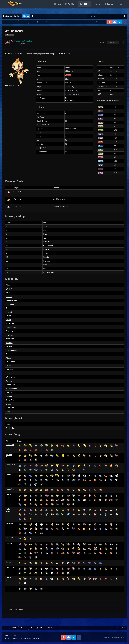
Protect (9, 312)
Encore (9, 475)
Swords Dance (12, 389)
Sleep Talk (10, 400)
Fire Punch (10, 445)
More (122, 6)
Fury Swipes (48, 242)
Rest (8, 354)
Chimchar (17, 191)
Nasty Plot (47, 249)
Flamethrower (48, 272)
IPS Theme (8, 636)
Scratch (46, 226)
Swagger (9, 396)
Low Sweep (10, 362)
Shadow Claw (11, 385)
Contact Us (28, 638)
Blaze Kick (10, 538)
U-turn (8, 404)
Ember (46, 234)
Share (101, 42)
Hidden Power (11, 300)
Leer (45, 230)
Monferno (17, 199)
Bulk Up (9, 297)
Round (9, 366)
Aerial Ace (10, 339)
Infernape (17, 206)
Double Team (11, 327)
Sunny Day (10, 304)
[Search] (96, 16)
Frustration (10, 316)
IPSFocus (17, 636)
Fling (8, 373)
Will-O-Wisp (10, 377)
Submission (11, 588)
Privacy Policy (17, 638)
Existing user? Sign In (12, 16)
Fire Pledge (10, 428)
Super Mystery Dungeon (47, 54)
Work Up (9, 289)
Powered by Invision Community (114, 637)
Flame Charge (11, 350)
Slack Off (47, 269)
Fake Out (9, 523)
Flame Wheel (48, 246)
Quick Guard (11, 568)
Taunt (45, 238)
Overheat (10, 369)
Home (72, 6)
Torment (46, 253)
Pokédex (98, 6)
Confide (9, 412)
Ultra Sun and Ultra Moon (15, 54)
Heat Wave (10, 489)
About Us (84, 6)
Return (9, 320)
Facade (46, 257)
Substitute (10, 408)
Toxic (8, 293)
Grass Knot (10, 392)
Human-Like (70, 101)
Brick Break (10, 323)
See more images (12, 85)
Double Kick (11, 465)
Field (67, 98)
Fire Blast (10, 335)
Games (110, 6)
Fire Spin (47, 261)
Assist (8, 562)
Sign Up (26, 16)
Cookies (36, 638)
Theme (7, 638)
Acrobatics (47, 265)
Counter (9, 544)
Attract (9, 358)
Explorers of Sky (64, 54)
